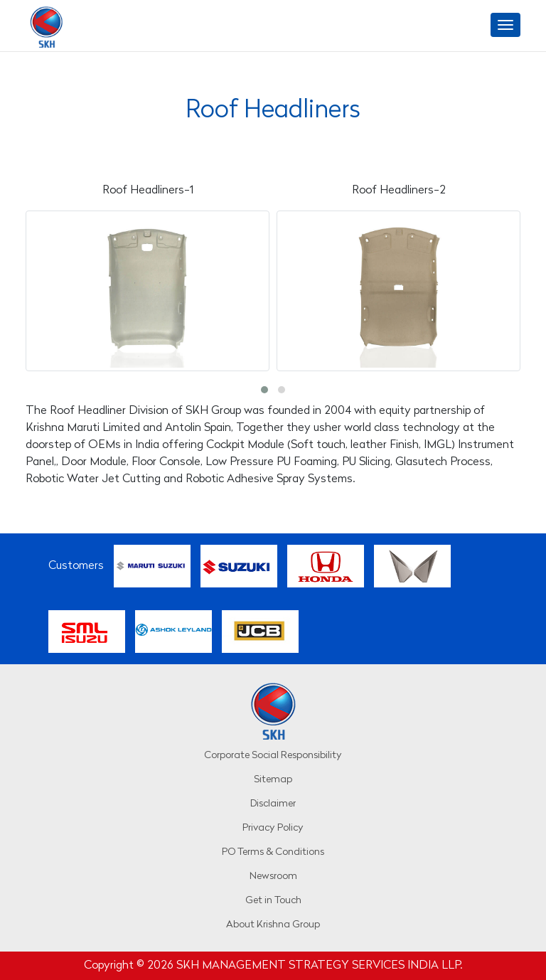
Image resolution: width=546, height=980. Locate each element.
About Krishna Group (273, 925)
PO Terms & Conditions (273, 852)
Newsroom (273, 877)
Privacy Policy (273, 828)
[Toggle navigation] (505, 25)
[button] (264, 390)
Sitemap (273, 780)
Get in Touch (273, 901)
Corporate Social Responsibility (273, 756)
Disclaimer (273, 804)
